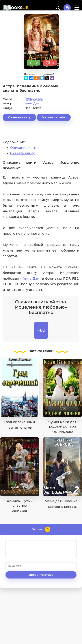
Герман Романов (20, 428)
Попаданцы (34, 99)
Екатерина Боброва (62, 507)
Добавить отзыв (41, 575)
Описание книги (24, 148)
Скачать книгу (19, 117)
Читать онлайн (54, 117)
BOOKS (18, 8)
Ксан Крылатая (62, 432)
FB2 (41, 330)
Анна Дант (33, 103)
